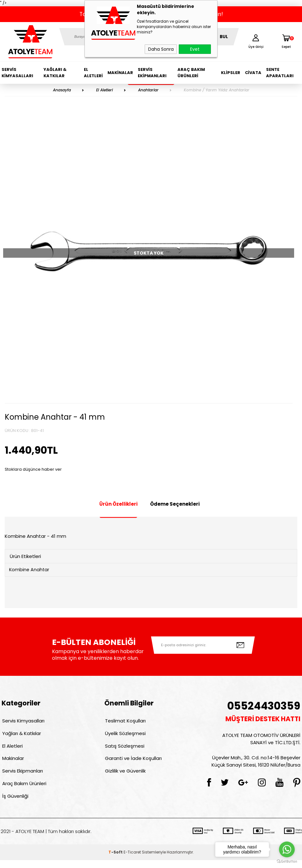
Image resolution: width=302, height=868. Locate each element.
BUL (224, 37)
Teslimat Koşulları (125, 722)
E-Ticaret (132, 860)
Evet (195, 49)
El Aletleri (93, 73)
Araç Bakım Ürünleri (191, 73)
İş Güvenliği (15, 803)
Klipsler (231, 73)
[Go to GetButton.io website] (287, 862)
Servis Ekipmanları (152, 73)
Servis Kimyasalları (17, 73)
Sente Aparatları (280, 73)
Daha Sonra (161, 49)
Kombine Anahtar (30, 570)
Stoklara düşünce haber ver (33, 469)
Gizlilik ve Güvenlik (125, 776)
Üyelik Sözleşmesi (125, 736)
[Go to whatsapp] (287, 849)
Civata (253, 73)
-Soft (116, 860)
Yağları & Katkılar (55, 73)
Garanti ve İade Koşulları (133, 763)
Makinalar (120, 73)
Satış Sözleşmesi (124, 749)
